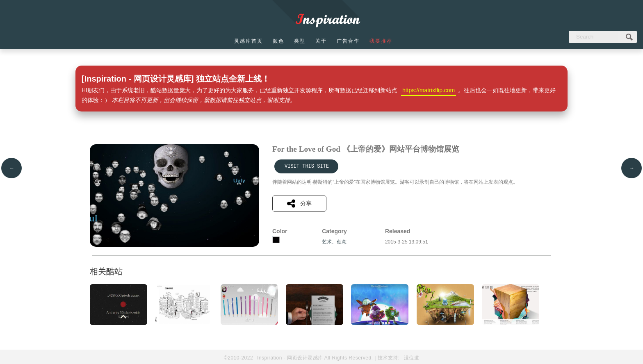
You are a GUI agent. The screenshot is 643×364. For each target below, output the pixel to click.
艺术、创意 (334, 242)
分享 (299, 204)
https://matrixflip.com (429, 90)
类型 (300, 41)
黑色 (276, 240)
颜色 (278, 41)
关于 (321, 41)
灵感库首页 (249, 41)
